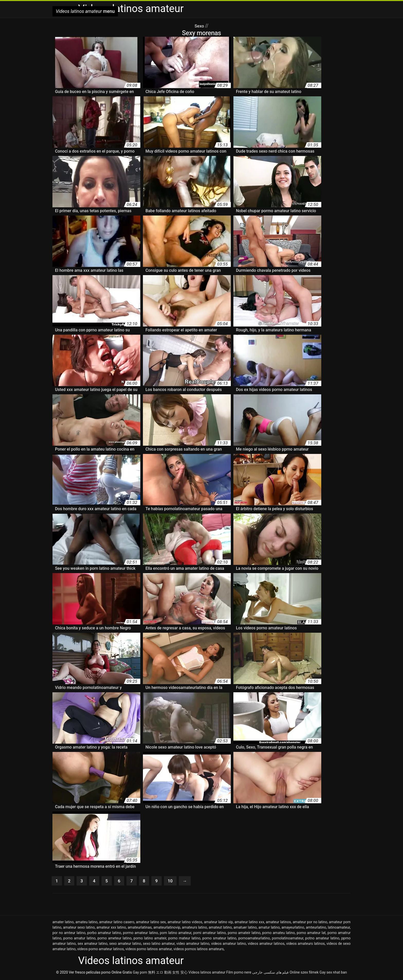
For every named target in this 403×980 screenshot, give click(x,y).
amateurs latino (195, 928)
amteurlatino (316, 928)
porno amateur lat (311, 934)
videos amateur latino (229, 945)
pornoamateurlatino (254, 939)
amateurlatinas (140, 928)
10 (175, 881)
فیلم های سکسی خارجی (270, 973)
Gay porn (140, 973)
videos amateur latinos (266, 945)
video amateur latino (193, 945)
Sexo (200, 26)
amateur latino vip (218, 923)
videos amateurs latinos (306, 945)
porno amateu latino (278, 934)
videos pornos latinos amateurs (199, 950)
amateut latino (220, 928)
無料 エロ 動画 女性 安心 (168, 973)
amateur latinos (278, 923)
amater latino (63, 923)
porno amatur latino (79, 939)
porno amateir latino (244, 934)
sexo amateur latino (125, 945)
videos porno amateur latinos (100, 950)
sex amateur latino (93, 945)
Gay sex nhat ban (333, 973)
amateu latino (86, 923)
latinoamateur (339, 928)
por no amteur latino (69, 934)
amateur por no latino (310, 923)
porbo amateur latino (104, 934)
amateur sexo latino (79, 928)
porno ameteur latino (115, 939)
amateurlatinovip (167, 928)
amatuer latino (245, 928)
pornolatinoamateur (288, 939)
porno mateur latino (184, 939)
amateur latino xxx (249, 923)
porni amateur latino (210, 934)
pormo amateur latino (140, 934)
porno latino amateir (150, 939)
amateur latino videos (185, 923)
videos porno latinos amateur (149, 950)
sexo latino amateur (159, 945)
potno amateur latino (322, 939)
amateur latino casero (117, 923)
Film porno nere (239, 973)
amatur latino (269, 928)
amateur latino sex (151, 923)
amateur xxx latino (111, 928)
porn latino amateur (176, 934)
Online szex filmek (304, 973)
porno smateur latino (219, 939)
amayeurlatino (293, 928)
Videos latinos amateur (207, 973)
